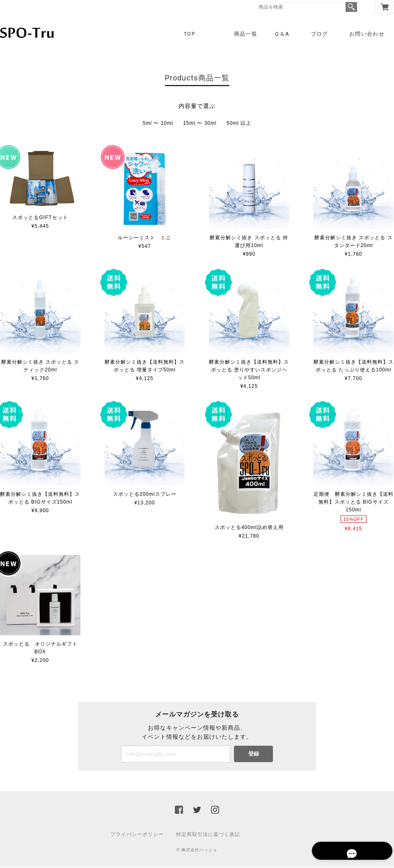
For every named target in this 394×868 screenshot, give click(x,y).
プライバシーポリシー (137, 835)
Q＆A (282, 34)
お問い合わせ (367, 34)
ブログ (320, 34)
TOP (189, 34)
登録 (254, 755)
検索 (351, 7)
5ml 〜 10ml (158, 124)
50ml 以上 (239, 124)
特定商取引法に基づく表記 (208, 835)
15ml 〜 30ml (200, 124)
